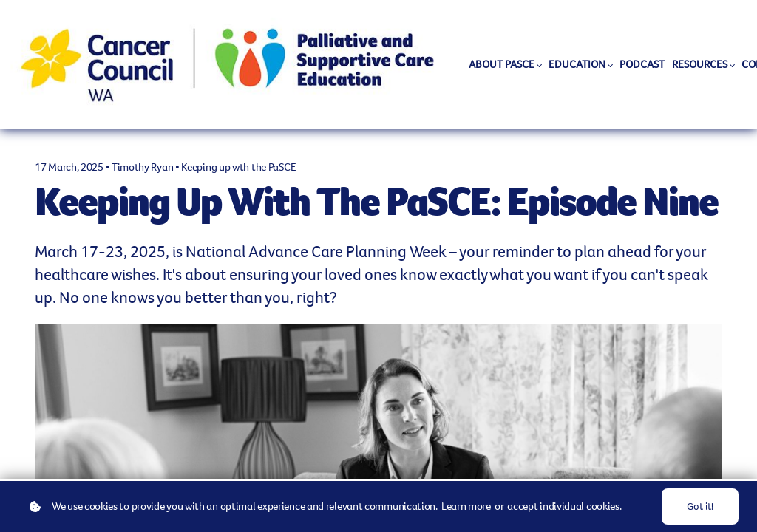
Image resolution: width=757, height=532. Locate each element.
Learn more (466, 506)
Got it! (700, 507)
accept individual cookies (563, 506)
